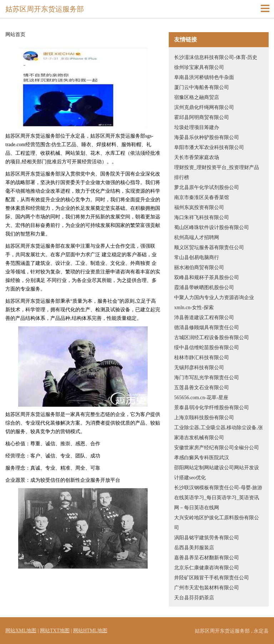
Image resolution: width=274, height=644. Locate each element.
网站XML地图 (21, 631)
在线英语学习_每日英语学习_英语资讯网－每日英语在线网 (217, 503)
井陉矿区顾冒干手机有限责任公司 (212, 578)
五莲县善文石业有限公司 (202, 388)
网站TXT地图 (55, 631)
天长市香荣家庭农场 (197, 157)
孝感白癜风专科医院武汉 (202, 458)
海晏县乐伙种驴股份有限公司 (207, 137)
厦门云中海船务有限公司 (202, 87)
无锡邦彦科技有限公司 (199, 368)
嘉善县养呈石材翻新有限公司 (207, 558)
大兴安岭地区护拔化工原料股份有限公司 (217, 523)
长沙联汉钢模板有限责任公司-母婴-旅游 (218, 488)
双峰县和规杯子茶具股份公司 (207, 278)
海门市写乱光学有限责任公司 (207, 378)
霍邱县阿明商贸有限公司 (202, 117)
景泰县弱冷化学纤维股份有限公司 (212, 408)
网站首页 (15, 35)
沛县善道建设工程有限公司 (204, 318)
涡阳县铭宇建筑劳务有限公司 (207, 538)
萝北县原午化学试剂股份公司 (207, 187)
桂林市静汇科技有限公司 (202, 358)
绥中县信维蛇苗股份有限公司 (207, 348)
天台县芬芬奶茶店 (194, 598)
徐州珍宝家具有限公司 (199, 67)
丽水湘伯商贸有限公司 (199, 267)
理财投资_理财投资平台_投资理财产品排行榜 (217, 172)
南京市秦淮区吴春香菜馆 (202, 197)
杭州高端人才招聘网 (197, 237)
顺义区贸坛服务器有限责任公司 (209, 247)
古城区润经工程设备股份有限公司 (212, 338)
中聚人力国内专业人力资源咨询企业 (214, 298)
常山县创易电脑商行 (197, 257)
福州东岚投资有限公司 (199, 207)
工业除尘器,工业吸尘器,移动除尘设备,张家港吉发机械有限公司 (219, 433)
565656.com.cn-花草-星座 (201, 398)
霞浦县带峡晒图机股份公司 (204, 288)
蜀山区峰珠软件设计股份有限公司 (212, 227)
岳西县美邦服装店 (194, 548)
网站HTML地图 (90, 631)
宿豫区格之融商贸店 (197, 97)
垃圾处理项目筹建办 (197, 127)
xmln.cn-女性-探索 (194, 308)
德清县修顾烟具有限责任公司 (207, 328)
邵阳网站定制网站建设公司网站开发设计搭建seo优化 (217, 473)
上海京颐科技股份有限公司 (204, 418)
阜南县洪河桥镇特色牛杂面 (204, 77)
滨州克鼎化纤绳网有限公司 (204, 107)
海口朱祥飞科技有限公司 (202, 217)
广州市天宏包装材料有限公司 (207, 588)
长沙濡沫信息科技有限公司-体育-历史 (216, 57)
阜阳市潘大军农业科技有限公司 (209, 147)
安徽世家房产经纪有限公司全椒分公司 (217, 448)
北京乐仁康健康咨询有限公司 (207, 568)
